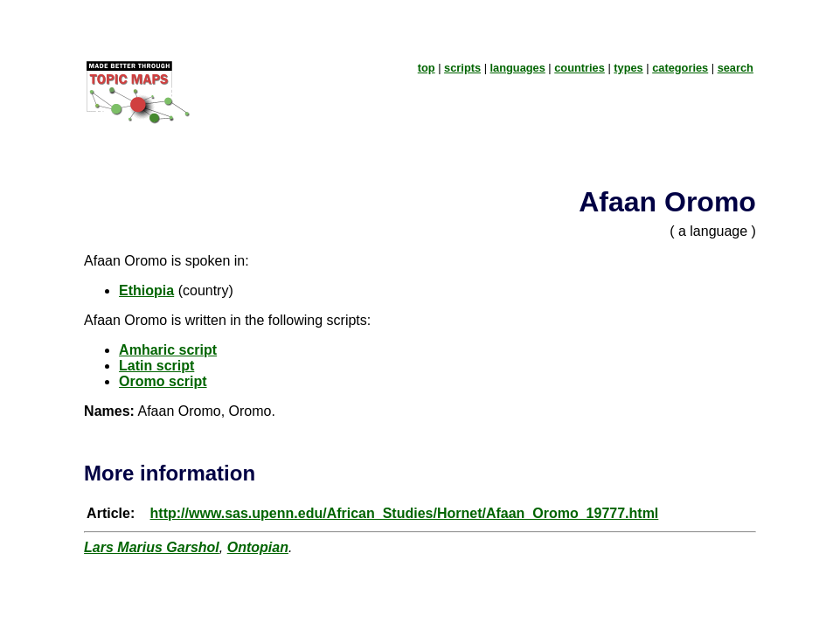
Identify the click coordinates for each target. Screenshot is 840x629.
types (628, 68)
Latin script (156, 366)
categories (680, 68)
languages (518, 68)
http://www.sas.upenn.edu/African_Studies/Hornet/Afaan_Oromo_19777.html (405, 513)
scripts (462, 68)
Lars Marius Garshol (152, 547)
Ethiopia (146, 290)
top (427, 68)
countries (580, 68)
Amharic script (168, 350)
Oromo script (163, 381)
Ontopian (258, 547)
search (736, 68)
